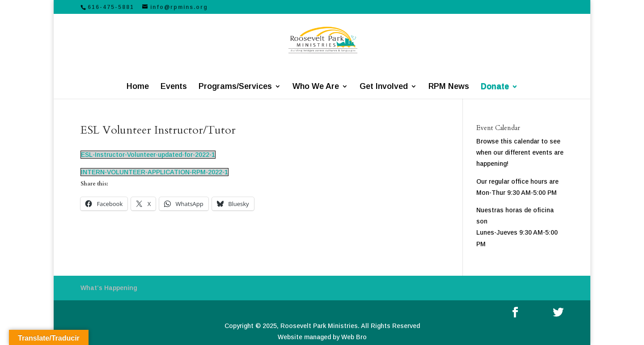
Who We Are (316, 87)
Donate (495, 87)
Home (138, 87)
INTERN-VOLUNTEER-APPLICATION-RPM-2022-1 (155, 172)
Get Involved (384, 87)
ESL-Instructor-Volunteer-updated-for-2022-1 (148, 155)
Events (174, 87)
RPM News (449, 87)
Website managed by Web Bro (322, 337)
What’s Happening (109, 288)
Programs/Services (235, 87)
